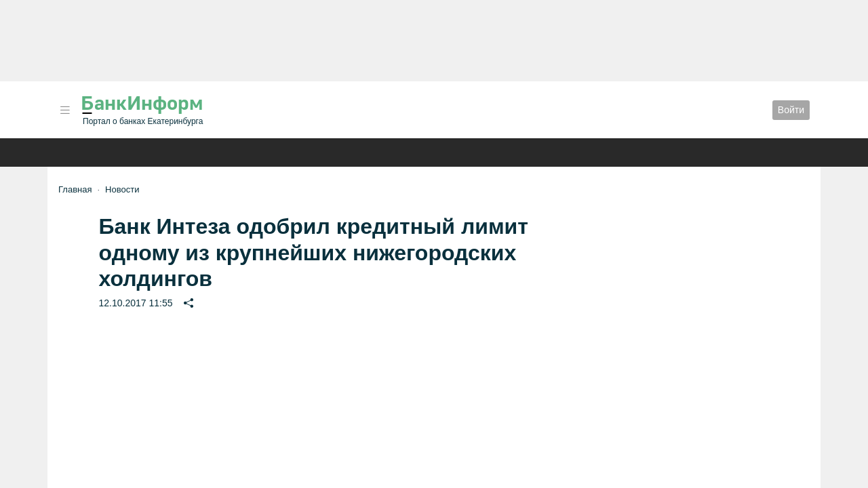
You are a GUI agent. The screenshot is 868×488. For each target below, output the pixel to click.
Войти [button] (791, 110)
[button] (65, 110)
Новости (122, 189)
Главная (75, 189)
